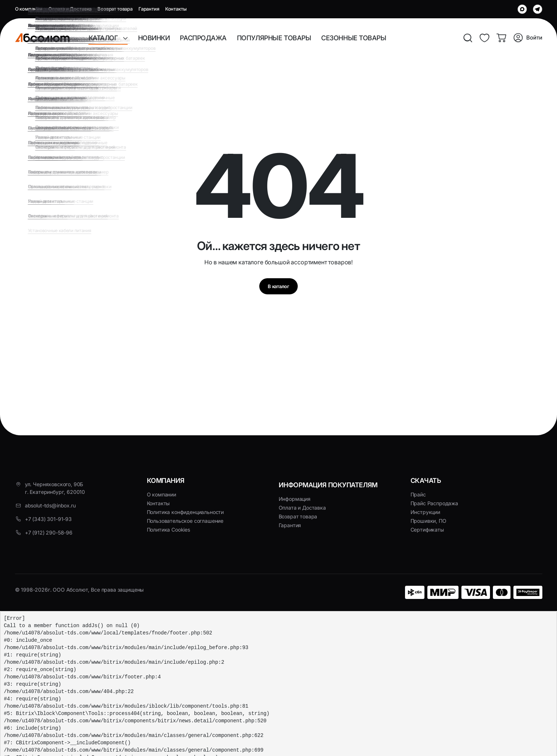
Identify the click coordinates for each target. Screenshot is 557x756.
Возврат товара (115, 9)
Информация (295, 499)
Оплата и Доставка (70, 9)
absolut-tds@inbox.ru (50, 505)
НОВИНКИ (154, 38)
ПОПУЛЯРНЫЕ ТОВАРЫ (274, 38)
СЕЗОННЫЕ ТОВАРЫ (354, 38)
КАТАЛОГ (106, 38)
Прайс (418, 494)
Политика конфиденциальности (185, 512)
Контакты (176, 9)
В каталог (278, 288)
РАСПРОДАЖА (203, 38)
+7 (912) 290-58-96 (49, 532)
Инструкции (425, 512)
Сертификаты (427, 530)
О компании (29, 9)
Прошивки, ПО (428, 521)
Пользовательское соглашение (185, 521)
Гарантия (149, 9)
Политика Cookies (168, 530)
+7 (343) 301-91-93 (48, 519)
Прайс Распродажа (434, 503)
